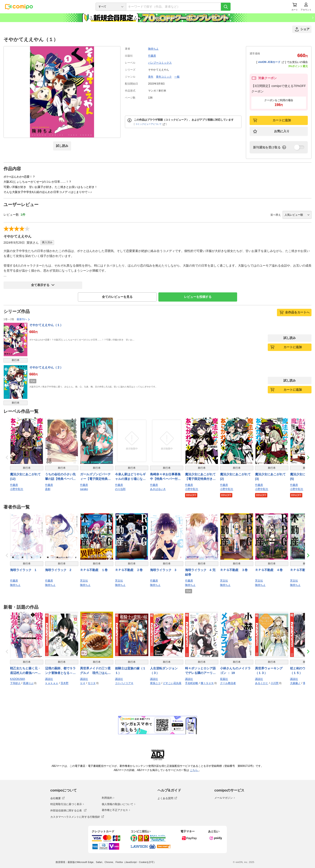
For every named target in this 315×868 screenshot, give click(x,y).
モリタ (92, 683)
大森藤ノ (295, 683)
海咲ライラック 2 (58, 570)
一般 (177, 77)
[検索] (226, 7)
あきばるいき (158, 489)
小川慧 (275, 683)
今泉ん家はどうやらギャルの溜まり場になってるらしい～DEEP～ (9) (130, 477)
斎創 (48, 489)
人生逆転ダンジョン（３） (164, 671)
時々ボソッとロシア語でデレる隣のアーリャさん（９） (200, 671)
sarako (84, 489)
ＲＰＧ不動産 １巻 (94, 570)
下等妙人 (15, 683)
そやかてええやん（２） (46, 367)
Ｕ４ (83, 683)
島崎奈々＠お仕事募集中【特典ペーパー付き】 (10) (165, 477)
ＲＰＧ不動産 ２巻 (129, 570)
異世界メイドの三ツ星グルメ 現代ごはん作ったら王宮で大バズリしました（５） (95, 671)
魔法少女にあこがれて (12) (25, 477)
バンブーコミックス (160, 63)
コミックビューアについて (150, 124)
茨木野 (65, 683)
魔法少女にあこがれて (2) (235, 477)
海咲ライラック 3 (163, 570)
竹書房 (152, 56)
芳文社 (84, 581)
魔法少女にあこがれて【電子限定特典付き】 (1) (200, 477)
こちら (194, 770)
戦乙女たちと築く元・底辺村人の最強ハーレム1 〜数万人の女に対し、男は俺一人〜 (26, 671)
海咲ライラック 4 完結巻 (200, 572)
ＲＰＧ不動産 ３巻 (234, 570)
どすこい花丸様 (172, 683)
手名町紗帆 (192, 683)
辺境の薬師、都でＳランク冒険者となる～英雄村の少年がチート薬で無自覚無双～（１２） (60, 671)
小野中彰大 (17, 489)
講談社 (49, 679)
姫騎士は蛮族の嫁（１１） (130, 671)
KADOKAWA (17, 679)
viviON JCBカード (271, 62)
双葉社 (224, 679)
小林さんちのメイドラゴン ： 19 (235, 671)
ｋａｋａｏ (52, 683)
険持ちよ (153, 49)
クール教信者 (228, 683)
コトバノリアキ (124, 683)
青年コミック (164, 77)
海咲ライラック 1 (23, 570)
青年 (151, 77)
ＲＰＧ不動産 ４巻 (269, 570)
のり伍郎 (120, 489)
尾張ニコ (155, 683)
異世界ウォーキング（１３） (269, 671)
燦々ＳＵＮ (207, 683)
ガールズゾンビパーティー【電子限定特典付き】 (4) (95, 477)
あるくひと (262, 683)
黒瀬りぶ (28, 683)
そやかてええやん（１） (46, 325)
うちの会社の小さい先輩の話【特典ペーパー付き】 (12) (60, 477)
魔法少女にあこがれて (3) (270, 477)
